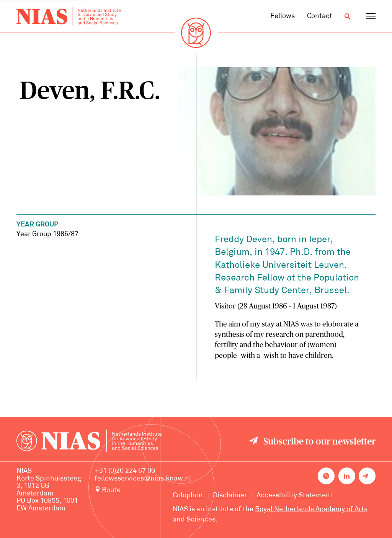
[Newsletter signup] (367, 476)
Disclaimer (230, 496)
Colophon (188, 496)
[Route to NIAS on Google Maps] (143, 490)
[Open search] (348, 16)
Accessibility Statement (295, 496)
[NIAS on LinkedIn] (347, 476)
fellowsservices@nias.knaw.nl (143, 479)
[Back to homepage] (69, 16)
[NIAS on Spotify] (326, 476)
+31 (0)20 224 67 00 (125, 471)
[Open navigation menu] (371, 16)
